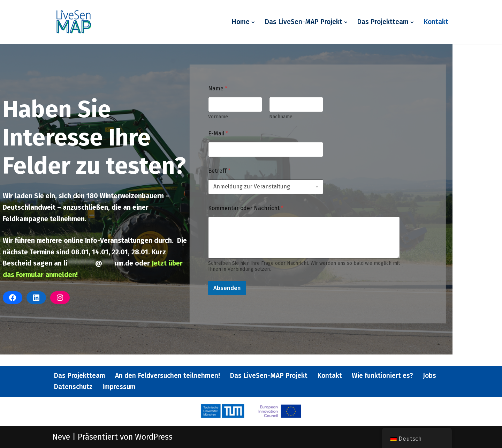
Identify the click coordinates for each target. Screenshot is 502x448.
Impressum (119, 387)
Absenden (227, 288)
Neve (61, 437)
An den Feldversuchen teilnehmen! (168, 376)
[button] (253, 22)
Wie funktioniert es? (382, 376)
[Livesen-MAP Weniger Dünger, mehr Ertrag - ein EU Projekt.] (73, 22)
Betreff (219, 171)
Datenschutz (73, 387)
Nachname (281, 117)
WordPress (154, 437)
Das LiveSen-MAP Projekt (269, 376)
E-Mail (218, 133)
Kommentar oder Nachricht (246, 208)
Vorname (218, 117)
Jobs (429, 376)
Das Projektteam (79, 376)
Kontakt (436, 22)
